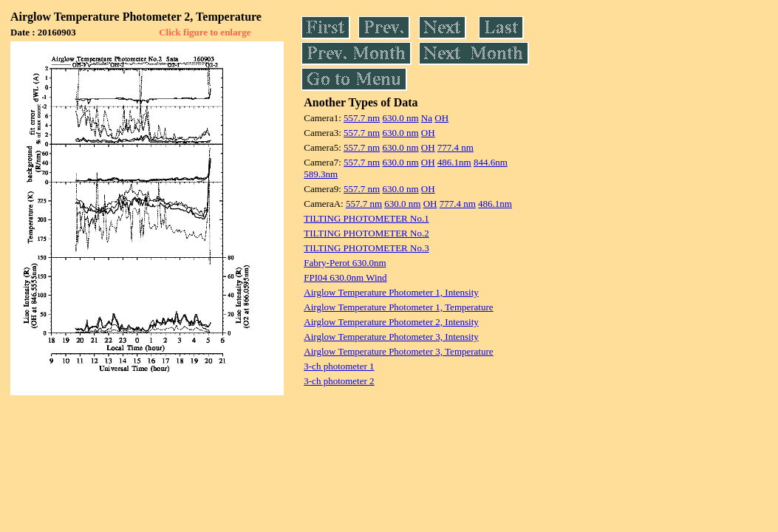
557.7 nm (362, 118)
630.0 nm (400, 118)
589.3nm (321, 174)
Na (427, 118)
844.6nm (491, 162)
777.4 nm (455, 147)
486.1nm (454, 162)
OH (441, 118)
